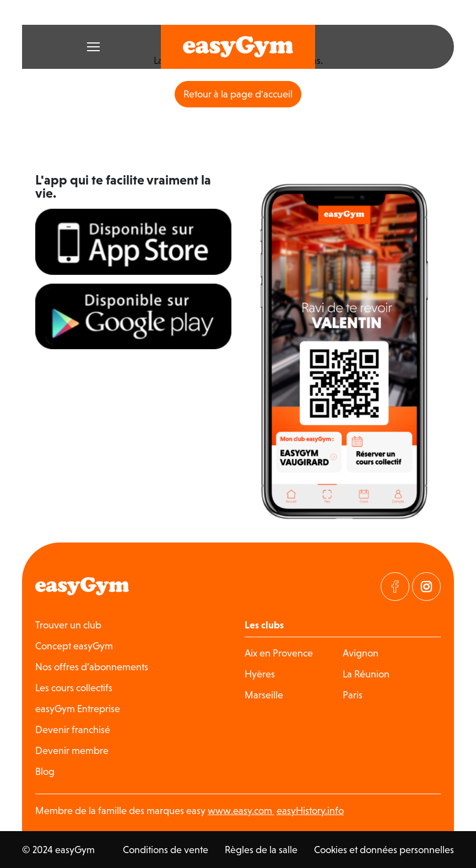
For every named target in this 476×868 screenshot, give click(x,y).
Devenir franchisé (73, 729)
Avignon (361, 653)
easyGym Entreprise (78, 709)
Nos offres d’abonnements (92, 667)
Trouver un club (68, 625)
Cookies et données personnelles (384, 850)
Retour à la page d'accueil (238, 94)
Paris (353, 695)
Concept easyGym (74, 646)
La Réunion (366, 674)
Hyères (260, 674)
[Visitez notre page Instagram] (426, 587)
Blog (45, 771)
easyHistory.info (310, 810)
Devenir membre (72, 750)
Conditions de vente (166, 850)
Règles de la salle (261, 850)
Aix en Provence (279, 653)
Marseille (264, 695)
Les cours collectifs (74, 688)
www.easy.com (241, 810)
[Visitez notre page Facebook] (395, 587)
